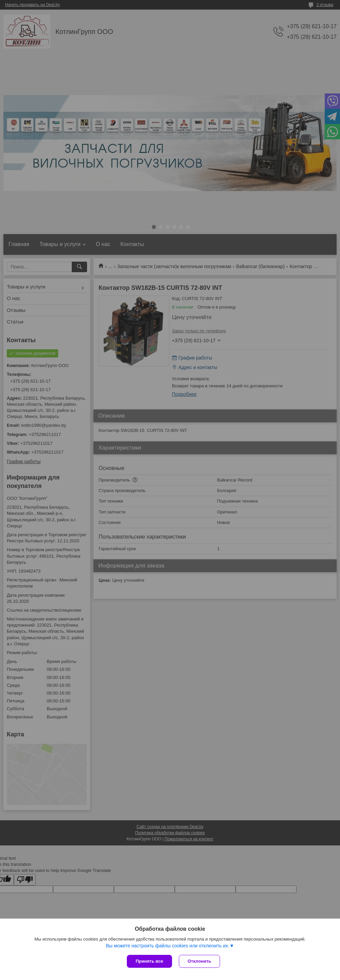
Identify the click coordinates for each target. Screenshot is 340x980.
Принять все (149, 961)
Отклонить (199, 961)
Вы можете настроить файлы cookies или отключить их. (167, 946)
